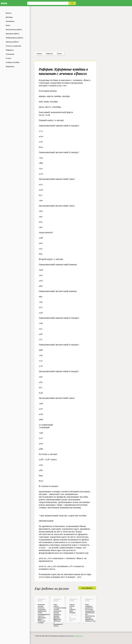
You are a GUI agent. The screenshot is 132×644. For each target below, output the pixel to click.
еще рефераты (87, 588)
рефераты (49, 54)
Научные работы (12, 42)
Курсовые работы (13, 34)
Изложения (10, 21)
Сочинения (10, 54)
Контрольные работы (14, 30)
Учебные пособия (13, 62)
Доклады (9, 17)
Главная (39, 54)
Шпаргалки (10, 67)
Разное (59, 54)
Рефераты (10, 50)
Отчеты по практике (13, 46)
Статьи (8, 58)
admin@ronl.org (79, 636)
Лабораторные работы (14, 38)
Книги (8, 25)
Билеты (9, 13)
